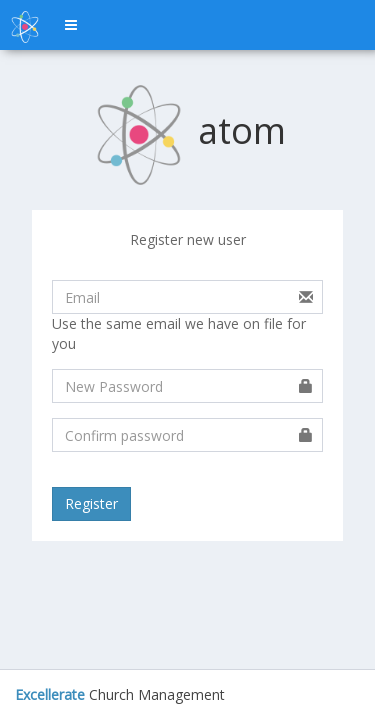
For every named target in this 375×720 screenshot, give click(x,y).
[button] (71, 25)
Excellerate (50, 694)
